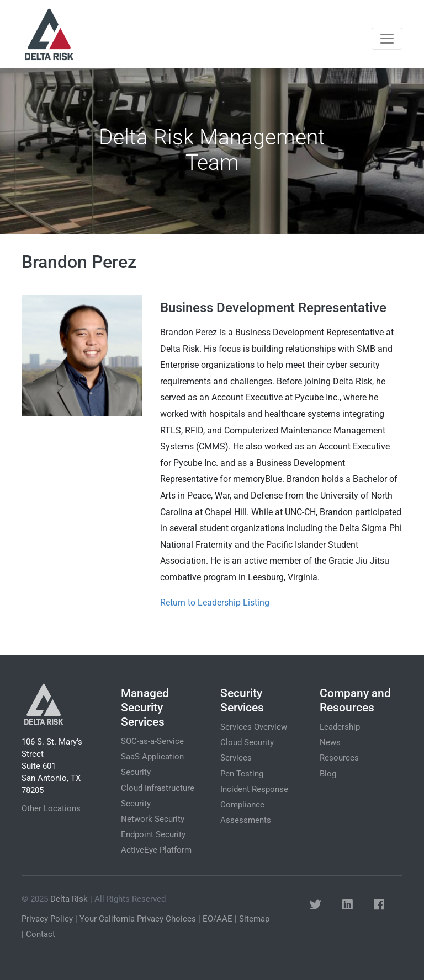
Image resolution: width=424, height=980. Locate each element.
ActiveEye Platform (156, 850)
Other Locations (51, 808)
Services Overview (254, 727)
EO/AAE (218, 919)
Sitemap (254, 919)
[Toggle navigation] (387, 39)
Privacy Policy (47, 919)
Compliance (242, 805)
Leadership (340, 727)
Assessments (246, 820)
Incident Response (254, 789)
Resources (339, 758)
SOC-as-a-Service (152, 741)
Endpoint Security (153, 834)
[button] (316, 905)
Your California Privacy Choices (138, 919)
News (330, 742)
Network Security (153, 819)
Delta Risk (69, 899)
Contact (41, 934)
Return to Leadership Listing (215, 603)
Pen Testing (242, 774)
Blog (328, 774)
